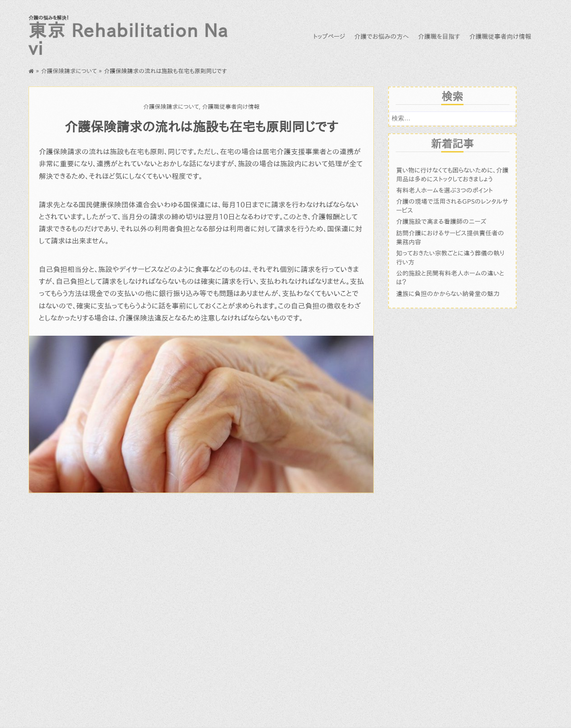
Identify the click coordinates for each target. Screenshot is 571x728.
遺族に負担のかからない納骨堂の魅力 (448, 294)
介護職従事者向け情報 (500, 36)
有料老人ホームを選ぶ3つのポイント (445, 190)
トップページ (329, 36)
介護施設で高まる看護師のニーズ (441, 221)
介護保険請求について (69, 71)
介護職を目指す (439, 36)
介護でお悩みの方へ (382, 36)
